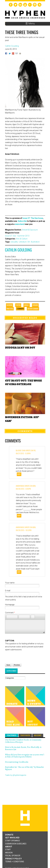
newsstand (20, 224)
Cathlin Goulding (18, 250)
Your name (10, 583)
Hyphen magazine (25, 818)
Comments (25, 431)
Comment (10, 613)
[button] (8, 617)
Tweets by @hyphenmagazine (16, 775)
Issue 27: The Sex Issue (33, 218)
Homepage (10, 605)
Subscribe (22, 221)
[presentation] (25, 656)
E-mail (8, 591)
